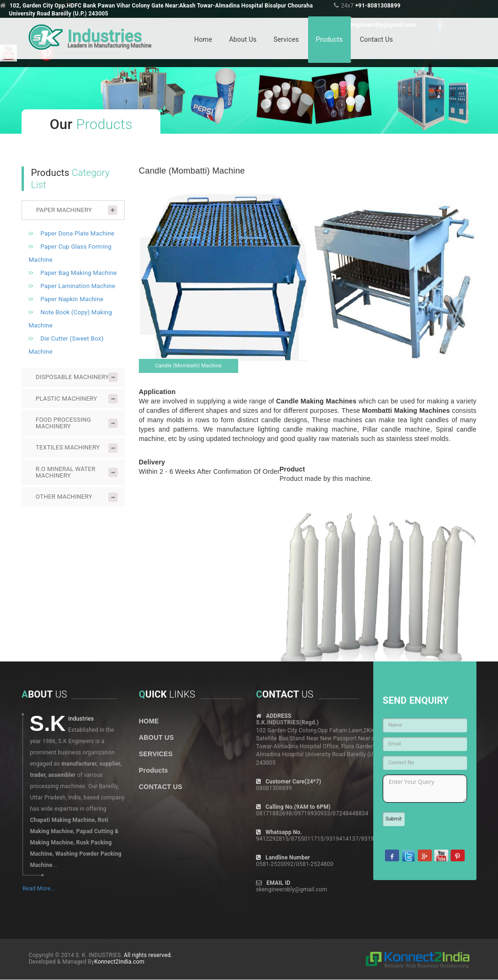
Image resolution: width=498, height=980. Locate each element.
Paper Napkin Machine (72, 299)
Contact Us (376, 39)
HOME (149, 721)
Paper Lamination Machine (78, 286)
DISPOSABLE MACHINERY (72, 377)
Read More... (39, 889)
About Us (243, 39)
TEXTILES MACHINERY (68, 447)
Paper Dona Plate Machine (77, 233)
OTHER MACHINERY (64, 497)
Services (286, 39)
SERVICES (156, 754)
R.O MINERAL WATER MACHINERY (65, 472)
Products (330, 39)
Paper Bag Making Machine (79, 273)
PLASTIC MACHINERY (66, 399)
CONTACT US (161, 787)
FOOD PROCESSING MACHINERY (63, 423)
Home (203, 39)
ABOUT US (156, 737)
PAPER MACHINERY (64, 210)
